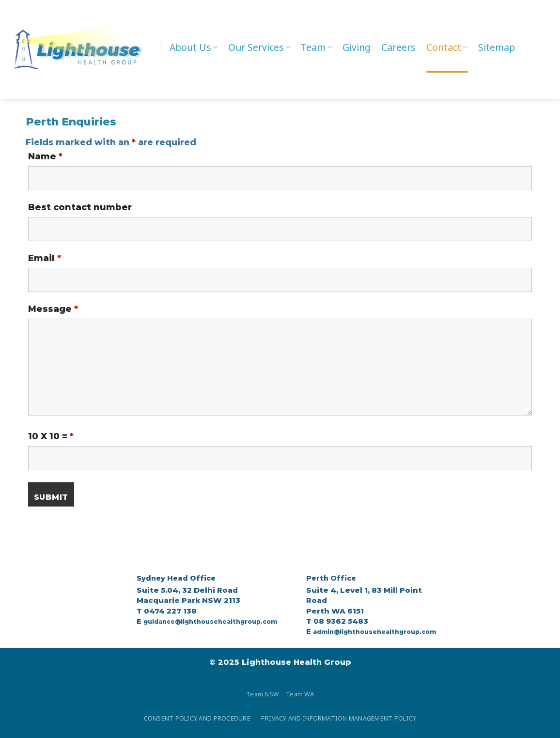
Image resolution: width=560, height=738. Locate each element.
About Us (194, 47)
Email (45, 258)
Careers (398, 47)
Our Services (259, 47)
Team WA (300, 694)
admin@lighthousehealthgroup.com (374, 632)
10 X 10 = (51, 436)
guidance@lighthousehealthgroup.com (210, 622)
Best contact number (80, 207)
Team (316, 47)
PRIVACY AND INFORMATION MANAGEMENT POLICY (339, 719)
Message (53, 309)
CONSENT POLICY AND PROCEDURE (197, 719)
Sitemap (497, 47)
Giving (357, 47)
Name (45, 156)
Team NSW (263, 694)
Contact (447, 47)
